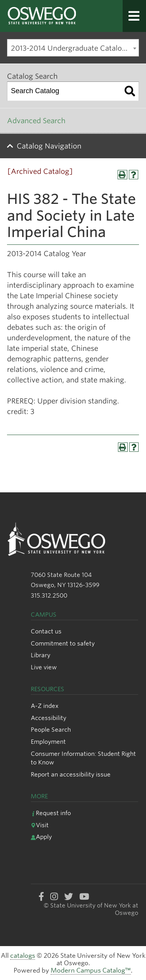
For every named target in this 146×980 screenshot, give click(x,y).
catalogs (23, 956)
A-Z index (45, 706)
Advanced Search (36, 121)
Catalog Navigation (49, 146)
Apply (41, 837)
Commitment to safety (63, 643)
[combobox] (73, 48)
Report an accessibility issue (71, 774)
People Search (51, 730)
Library (40, 655)
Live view (44, 667)
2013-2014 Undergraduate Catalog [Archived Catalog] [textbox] (75, 48)
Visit (40, 825)
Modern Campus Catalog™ (91, 970)
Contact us (46, 631)
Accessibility (48, 718)
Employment (48, 742)
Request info (51, 813)
